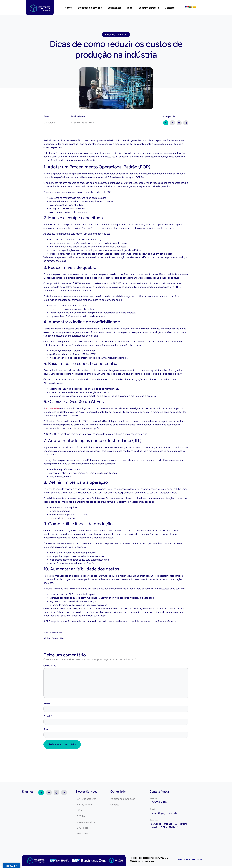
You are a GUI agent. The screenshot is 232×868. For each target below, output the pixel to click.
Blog (130, 8)
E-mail (48, 718)
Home (68, 8)
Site (46, 731)
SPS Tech (200, 861)
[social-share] (166, 123)
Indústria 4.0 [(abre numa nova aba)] (52, 408)
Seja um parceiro (149, 8)
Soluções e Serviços (90, 8)
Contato (170, 8)
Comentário (51, 666)
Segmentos (114, 8)
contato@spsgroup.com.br (163, 815)
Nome (48, 705)
